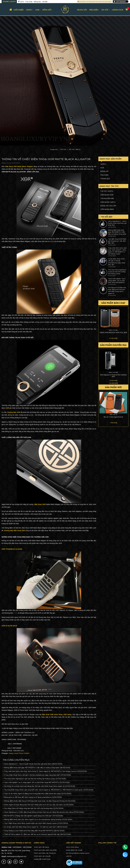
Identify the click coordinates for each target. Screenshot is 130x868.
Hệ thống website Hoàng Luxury (78, 853)
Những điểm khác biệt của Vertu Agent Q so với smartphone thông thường (38, 819)
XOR (15, 613)
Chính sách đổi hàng (41, 847)
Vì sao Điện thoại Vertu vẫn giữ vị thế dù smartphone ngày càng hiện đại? (37, 775)
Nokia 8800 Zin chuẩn (74, 850)
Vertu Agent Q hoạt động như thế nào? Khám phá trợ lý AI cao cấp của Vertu (38, 805)
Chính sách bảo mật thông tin (45, 853)
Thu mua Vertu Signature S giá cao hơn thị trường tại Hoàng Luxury (34, 779)
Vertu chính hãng (72, 847)
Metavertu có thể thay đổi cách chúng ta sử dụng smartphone (32, 797)
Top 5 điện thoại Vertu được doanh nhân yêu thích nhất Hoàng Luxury (35, 823)
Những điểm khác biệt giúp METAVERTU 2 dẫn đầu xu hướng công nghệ (37, 768)
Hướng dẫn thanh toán (42, 859)
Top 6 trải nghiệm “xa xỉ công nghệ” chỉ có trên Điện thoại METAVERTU (36, 782)
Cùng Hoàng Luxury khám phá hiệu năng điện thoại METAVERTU (34, 831)
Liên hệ (69, 856)
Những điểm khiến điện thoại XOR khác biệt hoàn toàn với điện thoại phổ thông (39, 801)
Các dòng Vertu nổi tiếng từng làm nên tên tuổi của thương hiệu (33, 808)
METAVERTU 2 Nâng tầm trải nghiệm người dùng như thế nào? (33, 816)
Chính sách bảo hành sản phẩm (45, 850)
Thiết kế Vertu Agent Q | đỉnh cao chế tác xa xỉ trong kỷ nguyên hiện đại (37, 834)
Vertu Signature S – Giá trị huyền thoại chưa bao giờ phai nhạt (33, 764)
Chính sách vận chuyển (42, 856)
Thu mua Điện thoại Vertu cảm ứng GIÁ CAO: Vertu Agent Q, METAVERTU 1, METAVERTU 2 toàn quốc (48, 790)
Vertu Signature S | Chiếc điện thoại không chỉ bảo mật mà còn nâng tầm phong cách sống (43, 812)
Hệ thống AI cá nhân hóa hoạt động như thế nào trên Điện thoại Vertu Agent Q (39, 786)
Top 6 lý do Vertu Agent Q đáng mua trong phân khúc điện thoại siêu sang (37, 793)
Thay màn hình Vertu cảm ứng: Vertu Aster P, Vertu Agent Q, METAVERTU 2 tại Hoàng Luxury (45, 771)
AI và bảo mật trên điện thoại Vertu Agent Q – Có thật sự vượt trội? (35, 827)
